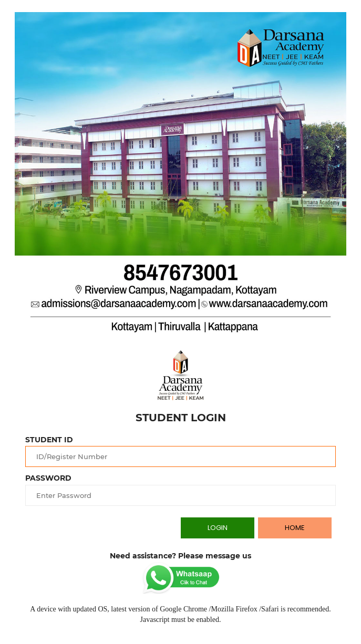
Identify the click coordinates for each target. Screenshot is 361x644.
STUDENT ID (49, 440)
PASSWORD (48, 478)
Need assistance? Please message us (180, 556)
